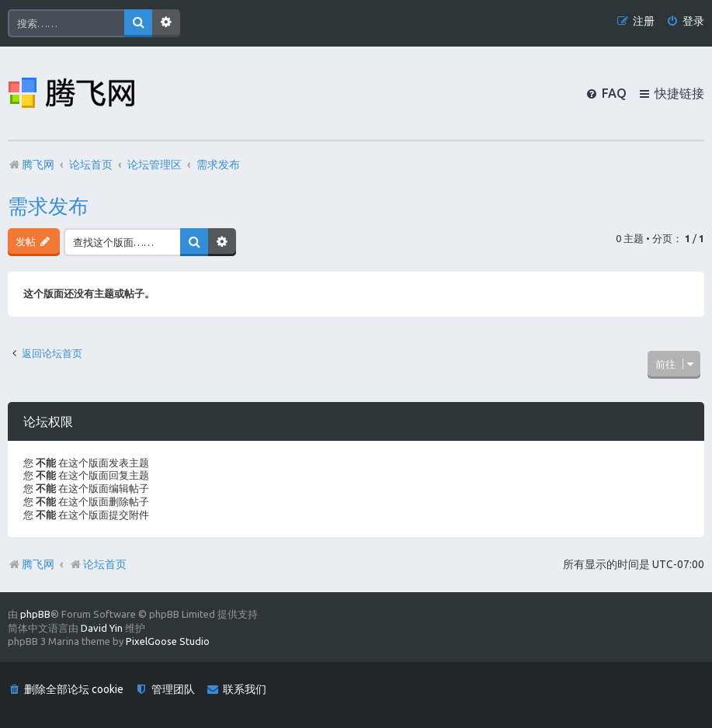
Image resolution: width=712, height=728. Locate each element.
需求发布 (48, 206)
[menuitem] (685, 21)
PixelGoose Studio (168, 641)
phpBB (35, 614)
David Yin (102, 628)
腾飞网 (38, 564)
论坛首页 (98, 564)
